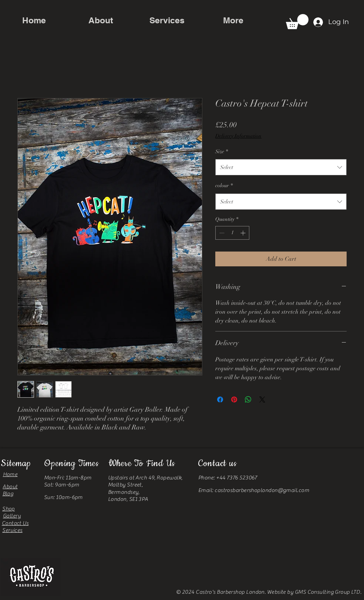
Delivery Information (238, 136)
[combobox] (281, 167)
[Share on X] (262, 400)
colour (224, 186)
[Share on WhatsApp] (248, 400)
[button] (297, 22)
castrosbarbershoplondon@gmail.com (262, 490)
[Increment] (244, 233)
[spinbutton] (232, 233)
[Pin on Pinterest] (234, 400)
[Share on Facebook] (220, 400)
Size (222, 151)
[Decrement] (221, 233)
